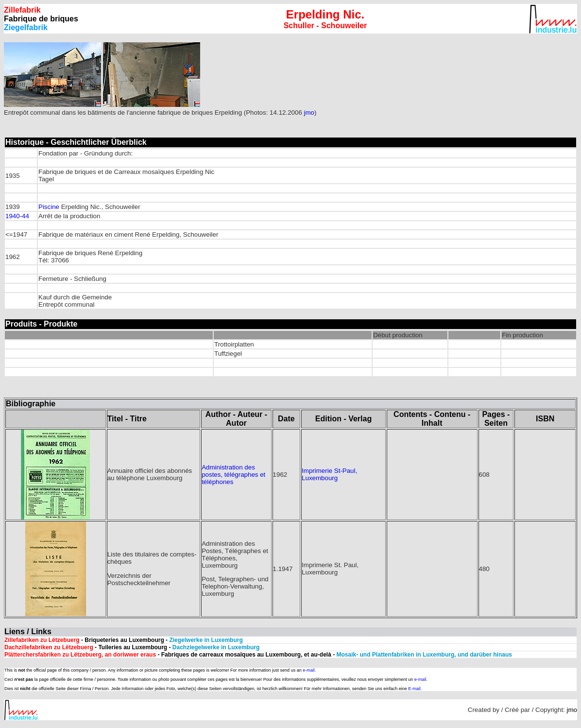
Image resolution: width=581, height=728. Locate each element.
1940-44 (17, 216)
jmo (309, 113)
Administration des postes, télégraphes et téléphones (233, 475)
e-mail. (309, 670)
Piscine (49, 207)
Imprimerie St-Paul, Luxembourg (329, 474)
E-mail (414, 689)
